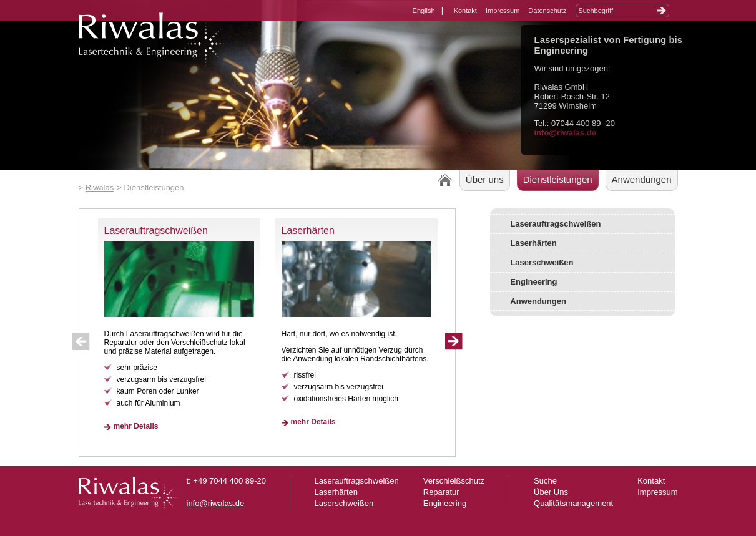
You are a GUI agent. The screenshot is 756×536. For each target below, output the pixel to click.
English (424, 11)
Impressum (503, 11)
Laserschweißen (542, 262)
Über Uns (551, 492)
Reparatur (441, 492)
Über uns (485, 179)
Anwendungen (642, 179)
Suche (545, 481)
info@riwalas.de (565, 133)
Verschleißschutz (454, 481)
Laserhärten (308, 231)
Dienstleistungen (558, 179)
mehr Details (136, 426)
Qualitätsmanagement (573, 503)
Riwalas (100, 188)
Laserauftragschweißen (156, 231)
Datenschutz (547, 11)
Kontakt (465, 11)
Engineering (533, 282)
